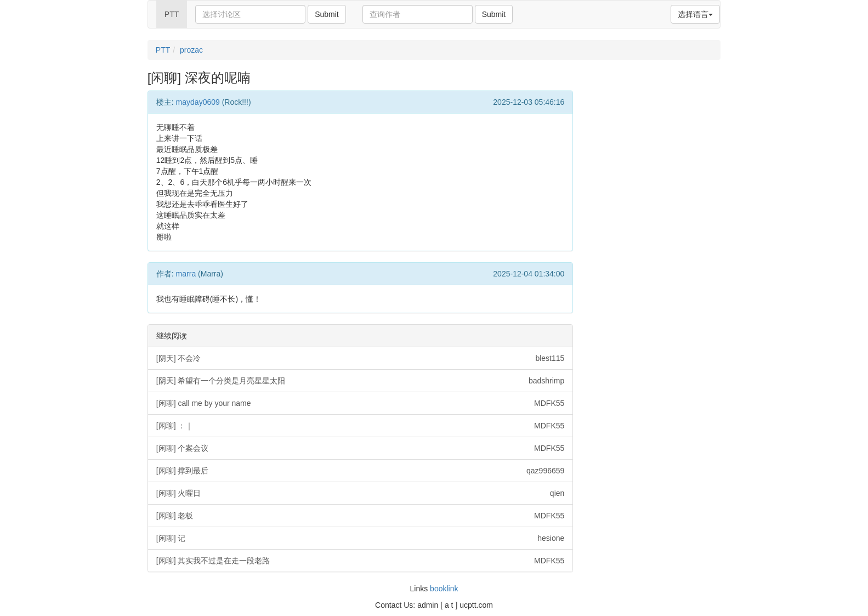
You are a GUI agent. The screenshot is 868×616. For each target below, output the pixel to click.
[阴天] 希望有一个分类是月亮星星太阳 (361, 381)
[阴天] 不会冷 (361, 358)
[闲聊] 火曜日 (361, 493)
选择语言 (695, 14)
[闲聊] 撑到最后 (361, 471)
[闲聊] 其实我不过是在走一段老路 (361, 561)
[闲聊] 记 (361, 538)
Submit (327, 14)
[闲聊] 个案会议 (361, 448)
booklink (444, 589)
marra (186, 274)
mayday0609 (198, 102)
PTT (172, 14)
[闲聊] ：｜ (361, 426)
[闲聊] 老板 (361, 516)
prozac (191, 50)
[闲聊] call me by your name (361, 403)
